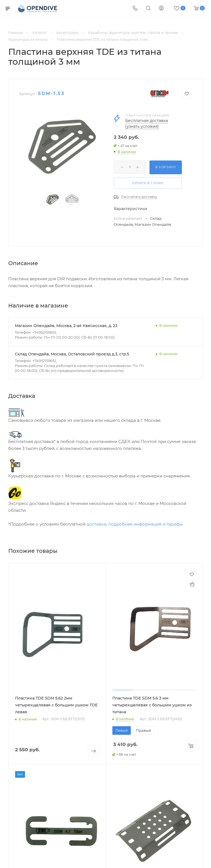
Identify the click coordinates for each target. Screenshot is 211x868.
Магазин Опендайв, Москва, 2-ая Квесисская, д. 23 (66, 326)
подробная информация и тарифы (146, 524)
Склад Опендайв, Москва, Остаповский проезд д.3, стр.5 (72, 354)
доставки (96, 524)
